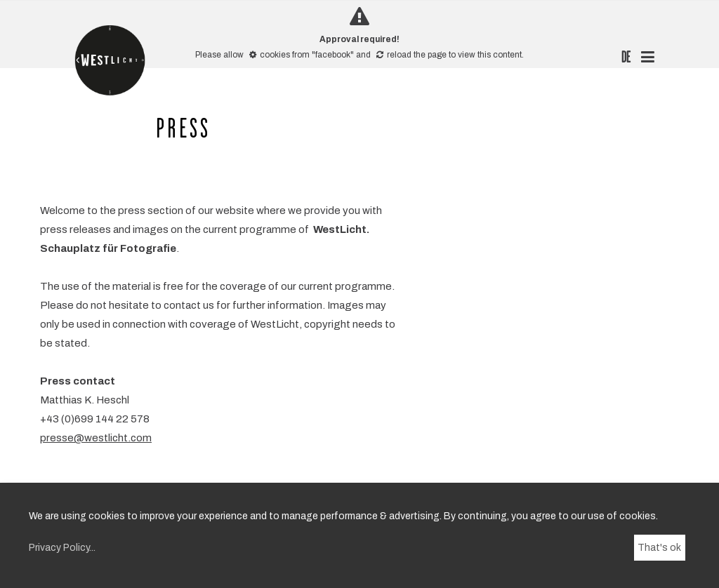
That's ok (659, 548)
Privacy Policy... (62, 548)
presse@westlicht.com (96, 438)
